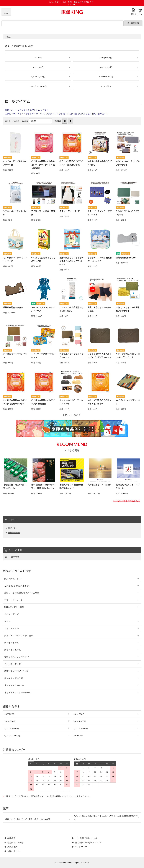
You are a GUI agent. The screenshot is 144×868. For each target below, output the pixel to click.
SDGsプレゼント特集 (14, 607)
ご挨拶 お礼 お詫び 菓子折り (17, 586)
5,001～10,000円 (12, 736)
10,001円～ (78, 736)
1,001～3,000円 (11, 728)
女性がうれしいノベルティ (17, 657)
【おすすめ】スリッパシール (18, 692)
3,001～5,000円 (80, 728)
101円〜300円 (106, 58)
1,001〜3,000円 (38, 77)
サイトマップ (81, 847)
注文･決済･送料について (86, 838)
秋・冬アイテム (11, 643)
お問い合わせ (13, 851)
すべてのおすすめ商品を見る (127, 501)
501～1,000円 (80, 721)
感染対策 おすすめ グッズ (16, 671)
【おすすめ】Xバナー (14, 685)
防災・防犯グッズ (12, 579)
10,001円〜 (106, 86)
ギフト (7, 621)
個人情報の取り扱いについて (88, 843)
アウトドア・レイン (14, 600)
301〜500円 (38, 67)
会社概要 (11, 838)
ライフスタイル (11, 628)
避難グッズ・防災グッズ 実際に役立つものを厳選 (28, 819)
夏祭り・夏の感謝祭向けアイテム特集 (22, 593)
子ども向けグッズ (12, 664)
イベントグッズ (11, 614)
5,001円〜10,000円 (38, 86)
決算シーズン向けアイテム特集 (19, 636)
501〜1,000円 (106, 67)
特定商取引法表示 (16, 843)
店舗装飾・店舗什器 (14, 678)
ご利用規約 (12, 847)
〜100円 (38, 58)
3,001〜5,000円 (106, 77)
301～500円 (10, 721)
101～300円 (79, 714)
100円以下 (9, 714)
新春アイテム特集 (12, 650)
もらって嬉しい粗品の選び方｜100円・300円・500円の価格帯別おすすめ (106, 817)
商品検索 (133, 23)
